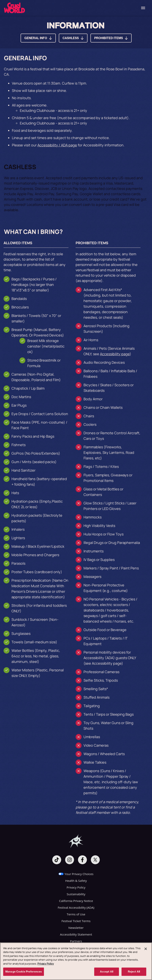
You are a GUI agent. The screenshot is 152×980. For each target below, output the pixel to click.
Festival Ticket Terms (76, 921)
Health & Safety (76, 881)
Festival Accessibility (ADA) (76, 907)
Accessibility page (115, 354)
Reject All (134, 973)
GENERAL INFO (36, 38)
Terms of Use (76, 914)
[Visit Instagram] (70, 860)
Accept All (107, 973)
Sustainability (76, 894)
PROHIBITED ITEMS (109, 38)
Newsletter (76, 928)
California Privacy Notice (76, 901)
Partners (76, 941)
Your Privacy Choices (79, 874)
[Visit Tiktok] (57, 860)
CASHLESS (71, 38)
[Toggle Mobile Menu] (143, 8)
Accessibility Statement (76, 934)
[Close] (146, 950)
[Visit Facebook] (82, 860)
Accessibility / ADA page (57, 145)
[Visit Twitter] (95, 860)
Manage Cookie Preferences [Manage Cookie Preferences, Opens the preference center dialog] (24, 973)
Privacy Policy (76, 887)
